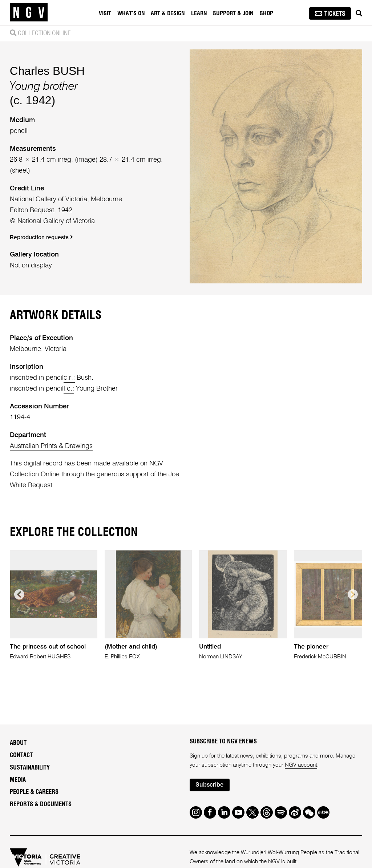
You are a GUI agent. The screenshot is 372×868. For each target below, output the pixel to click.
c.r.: (69, 378)
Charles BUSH (47, 71)
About (18, 743)
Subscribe (209, 785)
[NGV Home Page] (29, 13)
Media (18, 780)
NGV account (301, 765)
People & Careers (34, 792)
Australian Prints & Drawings (51, 446)
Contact (21, 755)
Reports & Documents (41, 804)
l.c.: (69, 389)
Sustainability (30, 768)
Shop (266, 13)
